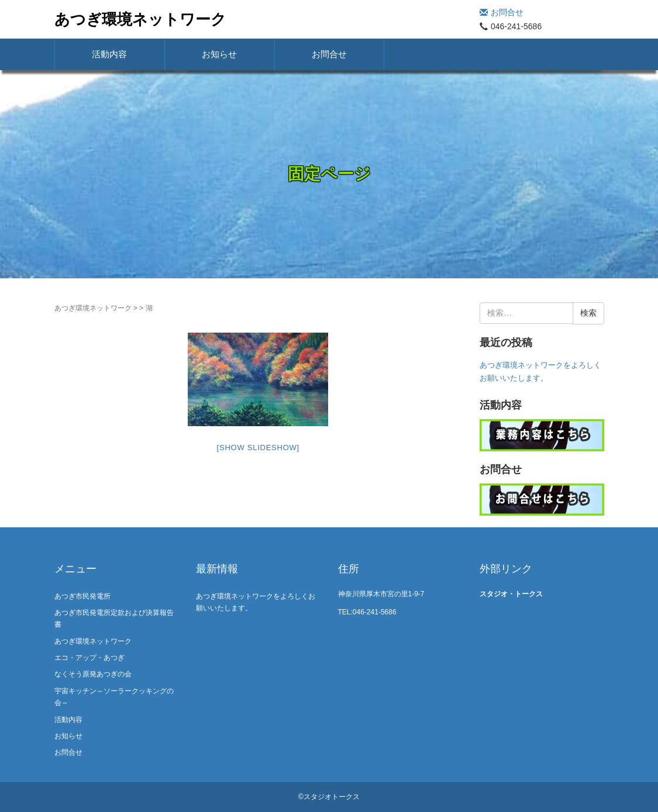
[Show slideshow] (258, 448)
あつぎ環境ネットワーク (140, 19)
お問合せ (502, 12)
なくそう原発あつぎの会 (93, 674)
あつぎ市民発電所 (82, 596)
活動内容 (109, 54)
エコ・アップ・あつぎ (89, 658)
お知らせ (219, 54)
